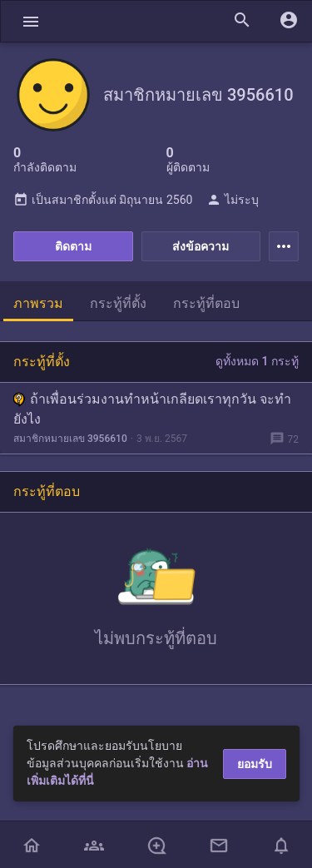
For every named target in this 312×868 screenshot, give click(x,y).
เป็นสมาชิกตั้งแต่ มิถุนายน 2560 (103, 200)
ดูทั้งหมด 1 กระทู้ (257, 361)
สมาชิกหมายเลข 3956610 (70, 439)
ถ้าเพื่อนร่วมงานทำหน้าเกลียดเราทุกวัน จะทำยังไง (152, 409)
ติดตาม (73, 246)
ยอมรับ (255, 764)
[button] (31, 21)
